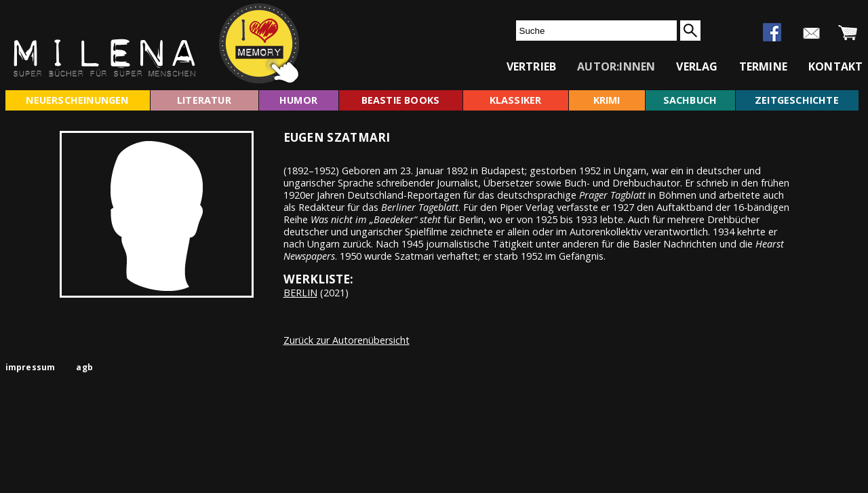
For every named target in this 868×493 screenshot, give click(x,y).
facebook (772, 32)
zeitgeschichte (797, 100)
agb (84, 367)
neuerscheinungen (77, 100)
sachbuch (690, 100)
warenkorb (848, 33)
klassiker (516, 100)
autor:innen (616, 66)
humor (298, 100)
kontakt (835, 66)
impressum (31, 367)
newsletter (811, 33)
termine (763, 66)
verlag (697, 66)
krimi (607, 100)
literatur (204, 100)
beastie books (401, 100)
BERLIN (300, 293)
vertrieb (532, 66)
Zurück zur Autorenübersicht (347, 340)
